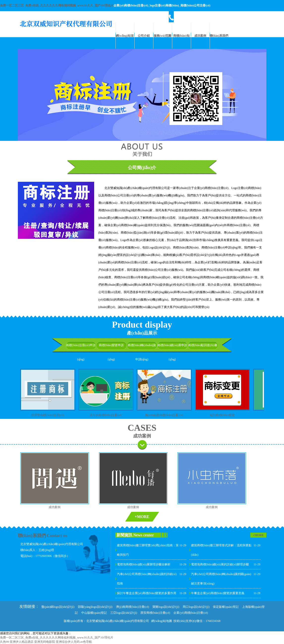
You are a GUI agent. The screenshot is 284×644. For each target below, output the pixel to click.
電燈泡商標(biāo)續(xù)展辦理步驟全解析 (144, 564)
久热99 (4, 642)
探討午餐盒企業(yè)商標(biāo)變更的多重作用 (147, 593)
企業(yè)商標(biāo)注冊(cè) (191, 613)
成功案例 (200, 36)
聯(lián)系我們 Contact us (43, 536)
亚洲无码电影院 (45, 642)
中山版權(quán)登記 (94, 613)
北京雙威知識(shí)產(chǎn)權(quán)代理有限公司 (118, 621)
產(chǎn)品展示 (142, 333)
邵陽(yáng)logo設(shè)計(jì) (95, 607)
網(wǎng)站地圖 (162, 621)
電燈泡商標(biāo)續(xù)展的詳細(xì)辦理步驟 (220, 564)
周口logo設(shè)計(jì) (196, 607)
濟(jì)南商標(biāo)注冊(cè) (133, 607)
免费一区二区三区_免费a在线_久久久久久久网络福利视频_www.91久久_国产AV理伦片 (57, 5)
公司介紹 (144, 36)
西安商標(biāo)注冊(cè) (155, 613)
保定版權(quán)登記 (226, 607)
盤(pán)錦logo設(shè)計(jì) (58, 607)
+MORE (142, 517)
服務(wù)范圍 (162, 36)
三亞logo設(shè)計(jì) (124, 613)
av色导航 (86, 642)
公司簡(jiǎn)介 (142, 168)
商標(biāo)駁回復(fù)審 (203, 345)
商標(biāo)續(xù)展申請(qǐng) (172, 352)
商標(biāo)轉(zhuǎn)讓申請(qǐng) (142, 352)
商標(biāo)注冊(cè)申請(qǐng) (81, 352)
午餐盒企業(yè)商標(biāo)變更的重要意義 (218, 593)
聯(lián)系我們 (219, 36)
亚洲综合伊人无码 (68, 642)
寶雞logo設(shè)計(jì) (166, 607)
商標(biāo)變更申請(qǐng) (111, 352)
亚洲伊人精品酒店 (22, 642)
